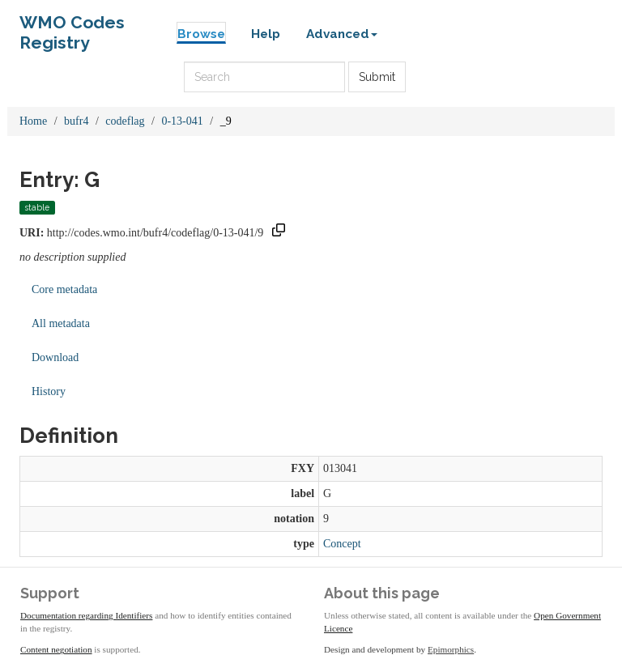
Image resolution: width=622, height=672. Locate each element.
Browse (201, 34)
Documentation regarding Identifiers (86, 615)
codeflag (125, 121)
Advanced (342, 34)
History (49, 391)
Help (266, 34)
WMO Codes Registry (72, 26)
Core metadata (64, 289)
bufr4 (76, 121)
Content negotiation (56, 649)
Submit (377, 77)
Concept (342, 544)
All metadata (61, 323)
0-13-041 (182, 121)
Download (55, 357)
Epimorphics (451, 649)
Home (33, 121)
